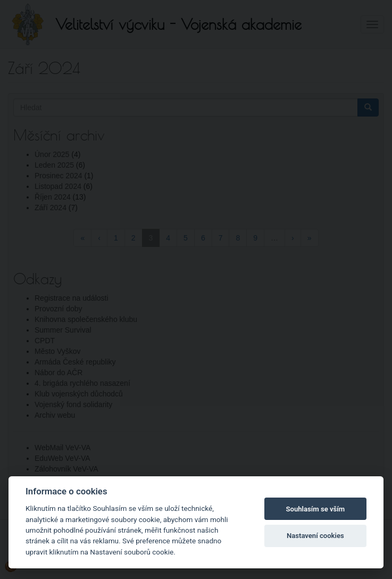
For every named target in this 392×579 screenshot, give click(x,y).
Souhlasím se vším (316, 509)
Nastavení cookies (315, 536)
